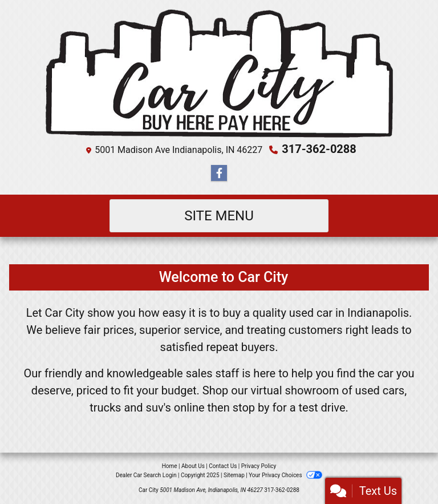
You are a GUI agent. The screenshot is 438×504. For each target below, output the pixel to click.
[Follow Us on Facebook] (219, 174)
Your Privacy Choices (285, 475)
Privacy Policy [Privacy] (259, 466)
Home (170, 466)
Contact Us (223, 466)
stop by (251, 408)
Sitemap (234, 475)
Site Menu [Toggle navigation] (219, 216)
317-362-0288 (319, 149)
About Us (193, 466)
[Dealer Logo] (219, 73)
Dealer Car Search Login (146, 475)
